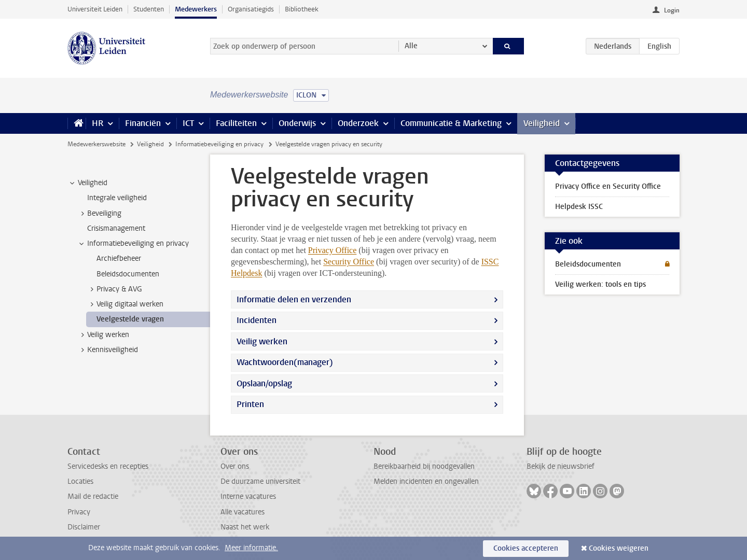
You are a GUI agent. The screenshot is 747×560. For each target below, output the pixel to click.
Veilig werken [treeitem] (103, 335)
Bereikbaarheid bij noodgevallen (424, 466)
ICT (188, 123)
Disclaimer (84, 527)
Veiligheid (542, 123)
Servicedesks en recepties (108, 466)
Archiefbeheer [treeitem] (119, 258)
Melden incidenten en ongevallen (426, 481)
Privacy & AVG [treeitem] (114, 289)
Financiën (143, 123)
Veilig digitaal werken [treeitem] (125, 304)
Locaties (80, 481)
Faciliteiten (236, 123)
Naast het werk (245, 527)
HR (98, 123)
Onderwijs (297, 123)
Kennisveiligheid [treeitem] (108, 350)
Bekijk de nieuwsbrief (561, 466)
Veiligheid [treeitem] (88, 183)
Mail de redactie (93, 496)
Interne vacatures (248, 496)
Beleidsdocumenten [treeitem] (128, 274)
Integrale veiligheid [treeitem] (117, 198)
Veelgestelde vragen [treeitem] (130, 319)
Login (672, 10)
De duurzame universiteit (260, 481)
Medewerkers (196, 9)
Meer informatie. (251, 548)
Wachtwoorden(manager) (285, 362)
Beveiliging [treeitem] (99, 214)
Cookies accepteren (526, 548)
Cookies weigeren (619, 548)
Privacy (79, 512)
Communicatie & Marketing (451, 123)
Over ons (235, 466)
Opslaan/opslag (264, 383)
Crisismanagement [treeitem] (116, 228)
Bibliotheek (302, 9)
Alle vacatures (243, 512)
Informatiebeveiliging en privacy (219, 144)
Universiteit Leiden (95, 9)
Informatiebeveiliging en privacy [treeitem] (133, 244)
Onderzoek (358, 123)
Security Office (349, 262)
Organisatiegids (251, 9)
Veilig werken (262, 341)
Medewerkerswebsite (96, 144)
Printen (250, 404)
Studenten (149, 9)
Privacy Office (332, 250)
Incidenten (257, 320)
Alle (411, 46)
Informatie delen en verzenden (294, 299)
